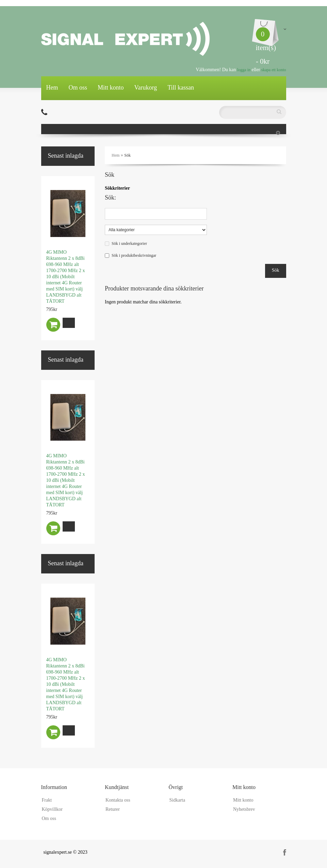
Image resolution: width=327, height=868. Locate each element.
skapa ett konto (274, 70)
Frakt (47, 800)
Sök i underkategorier (129, 243)
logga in (244, 70)
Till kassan (181, 88)
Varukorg (146, 88)
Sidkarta (177, 800)
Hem (52, 88)
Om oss (78, 88)
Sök (127, 155)
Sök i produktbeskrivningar (134, 255)
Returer (113, 809)
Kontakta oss (118, 800)
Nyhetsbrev (244, 809)
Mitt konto (111, 88)
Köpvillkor (52, 809)
